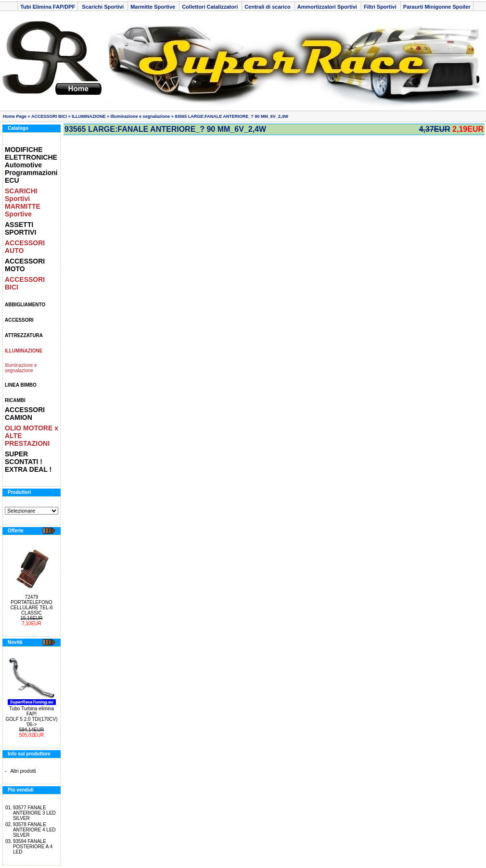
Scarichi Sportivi (103, 7)
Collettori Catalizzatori (211, 7)
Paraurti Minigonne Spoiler (437, 7)
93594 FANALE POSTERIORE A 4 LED (33, 847)
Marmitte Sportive (153, 7)
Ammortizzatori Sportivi (328, 7)
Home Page (15, 116)
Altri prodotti (23, 771)
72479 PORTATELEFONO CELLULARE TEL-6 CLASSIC (31, 605)
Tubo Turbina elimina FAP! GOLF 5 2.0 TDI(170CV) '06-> (31, 717)
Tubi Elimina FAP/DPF (48, 7)
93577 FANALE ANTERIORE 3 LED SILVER (34, 813)
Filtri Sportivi (381, 7)
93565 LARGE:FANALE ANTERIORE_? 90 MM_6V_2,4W (231, 116)
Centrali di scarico (268, 7)
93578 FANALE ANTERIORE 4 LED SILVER (34, 830)
